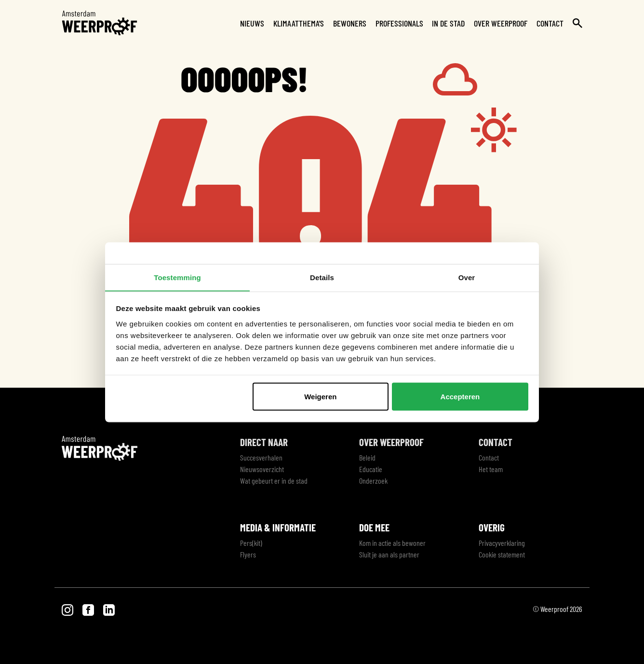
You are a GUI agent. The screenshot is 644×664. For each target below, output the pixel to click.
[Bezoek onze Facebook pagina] (89, 609)
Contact (550, 23)
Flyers (248, 554)
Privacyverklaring (502, 543)
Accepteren (460, 397)
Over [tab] (467, 277)
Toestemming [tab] (177, 277)
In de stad (448, 23)
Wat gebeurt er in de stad (274, 481)
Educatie (371, 469)
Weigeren (320, 397)
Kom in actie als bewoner (392, 543)
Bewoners (350, 23)
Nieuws (252, 23)
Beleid (367, 457)
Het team (491, 469)
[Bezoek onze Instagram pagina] (68, 609)
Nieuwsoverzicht (262, 469)
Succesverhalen (261, 457)
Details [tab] (322, 277)
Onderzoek (373, 481)
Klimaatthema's (299, 23)
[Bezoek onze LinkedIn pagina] (109, 609)
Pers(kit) (251, 543)
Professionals (399, 23)
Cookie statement (502, 554)
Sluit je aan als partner (389, 554)
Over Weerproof (501, 23)
